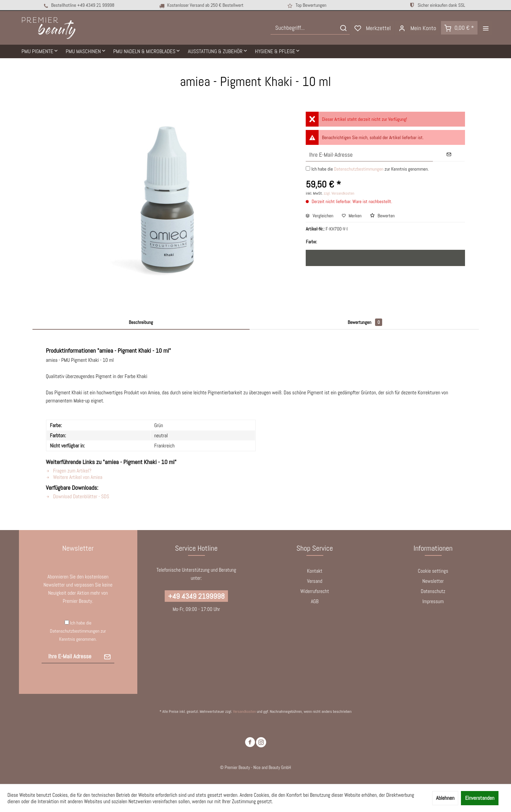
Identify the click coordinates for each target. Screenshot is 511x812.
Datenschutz (433, 591)
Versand (315, 581)
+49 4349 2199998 (196, 596)
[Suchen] (343, 28)
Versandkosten (245, 711)
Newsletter (433, 581)
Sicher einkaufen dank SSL (437, 5)
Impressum (433, 601)
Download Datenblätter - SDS (78, 496)
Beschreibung (141, 322)
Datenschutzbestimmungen (358, 169)
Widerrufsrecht (315, 591)
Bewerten (382, 216)
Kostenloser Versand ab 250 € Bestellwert (201, 5)
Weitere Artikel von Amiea (74, 477)
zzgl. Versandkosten (339, 193)
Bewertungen (365, 322)
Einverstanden (480, 798)
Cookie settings (433, 571)
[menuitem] (310, 28)
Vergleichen (319, 216)
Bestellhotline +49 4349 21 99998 (79, 5)
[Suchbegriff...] (310, 28)
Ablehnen (445, 798)
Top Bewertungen (306, 5)
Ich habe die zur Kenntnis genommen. (370, 169)
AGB (315, 601)
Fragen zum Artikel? (69, 471)
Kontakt (315, 571)
